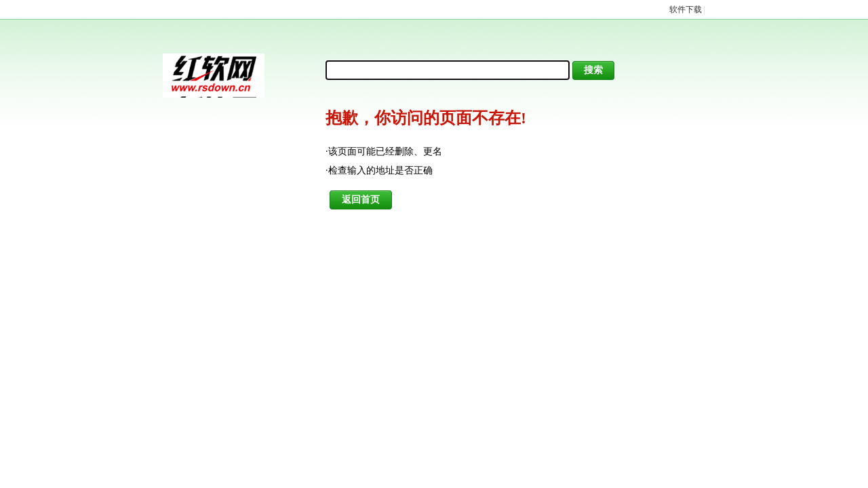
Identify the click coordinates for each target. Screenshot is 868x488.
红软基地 (214, 76)
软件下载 (686, 9)
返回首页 (361, 200)
